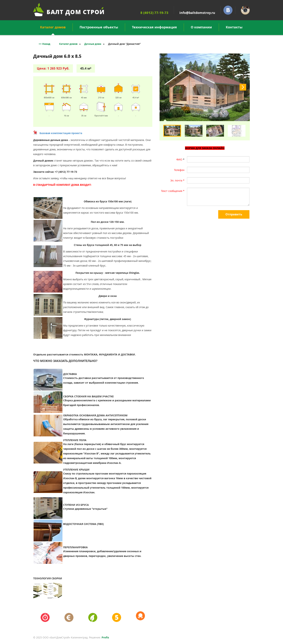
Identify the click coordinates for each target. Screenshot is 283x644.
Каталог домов (53, 28)
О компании (201, 27)
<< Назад (44, 44)
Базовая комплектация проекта (61, 133)
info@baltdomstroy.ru (197, 13)
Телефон (179, 170)
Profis (105, 637)
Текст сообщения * (173, 191)
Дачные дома (93, 44)
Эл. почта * (177, 180)
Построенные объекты (99, 27)
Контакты (234, 27)
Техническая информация (154, 27)
